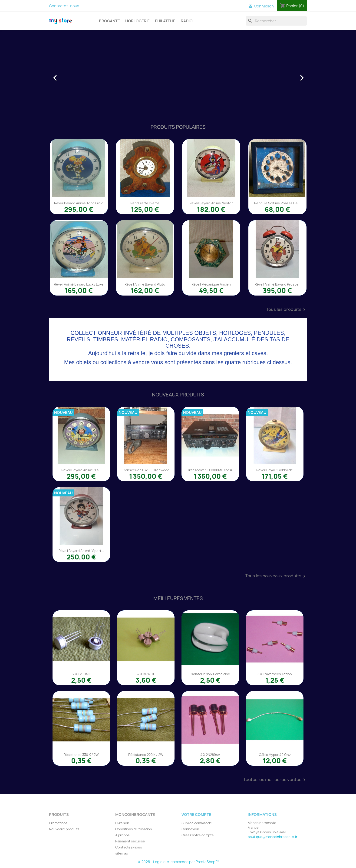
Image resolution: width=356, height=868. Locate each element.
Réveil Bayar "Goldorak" (275, 470)
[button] (68, 76)
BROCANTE (109, 21)
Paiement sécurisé (130, 841)
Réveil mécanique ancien (211, 284)
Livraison (122, 823)
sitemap (122, 853)
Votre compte (196, 815)
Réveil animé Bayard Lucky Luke (79, 284)
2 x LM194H (81, 674)
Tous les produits (287, 310)
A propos (122, 835)
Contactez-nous (64, 6)
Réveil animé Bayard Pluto (145, 284)
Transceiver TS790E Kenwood (146, 470)
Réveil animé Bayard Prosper (277, 284)
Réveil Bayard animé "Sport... (81, 551)
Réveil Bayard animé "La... (81, 470)
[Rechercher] (276, 21)
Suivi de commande (197, 823)
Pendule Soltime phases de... (277, 203)
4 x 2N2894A (210, 755)
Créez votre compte (198, 835)
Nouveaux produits (64, 829)
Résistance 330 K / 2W (81, 755)
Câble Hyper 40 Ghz (275, 755)
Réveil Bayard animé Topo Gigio (79, 203)
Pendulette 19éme (145, 203)
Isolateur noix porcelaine (210, 674)
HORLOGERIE (137, 21)
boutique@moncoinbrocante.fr (273, 837)
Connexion (190, 829)
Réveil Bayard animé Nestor (211, 203)
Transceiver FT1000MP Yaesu (210, 470)
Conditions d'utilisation (134, 829)
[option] (178, 76)
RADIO (187, 21)
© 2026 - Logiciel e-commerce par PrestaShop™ (178, 862)
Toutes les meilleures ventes (275, 780)
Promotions (58, 823)
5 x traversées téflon (275, 674)
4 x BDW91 (146, 674)
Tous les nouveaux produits (276, 576)
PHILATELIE (165, 21)
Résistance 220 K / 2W (146, 755)
